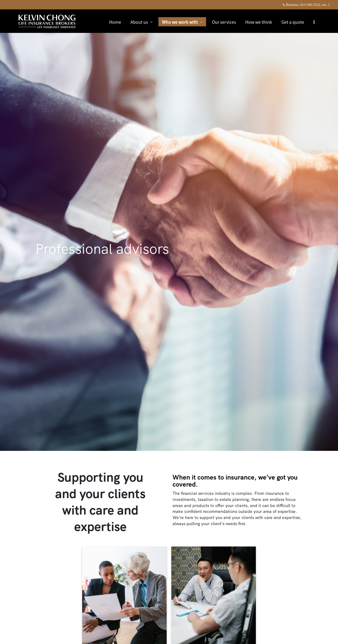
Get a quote (293, 22)
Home (115, 22)
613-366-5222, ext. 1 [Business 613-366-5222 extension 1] (315, 5)
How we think (259, 22)
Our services (224, 22)
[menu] (314, 22)
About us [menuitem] (142, 23)
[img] (169, 225)
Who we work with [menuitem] (182, 23)
